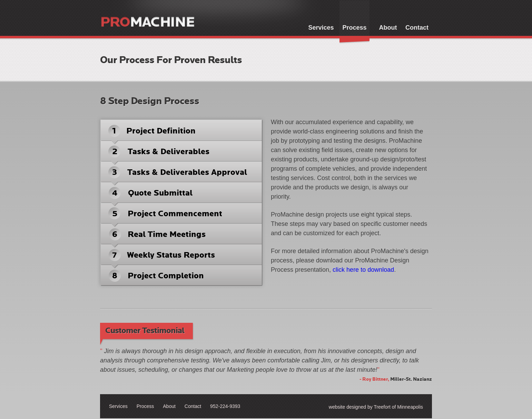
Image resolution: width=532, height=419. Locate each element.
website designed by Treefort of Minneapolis (376, 407)
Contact (417, 28)
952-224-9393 (225, 406)
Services (321, 28)
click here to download (363, 270)
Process (354, 28)
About (388, 28)
